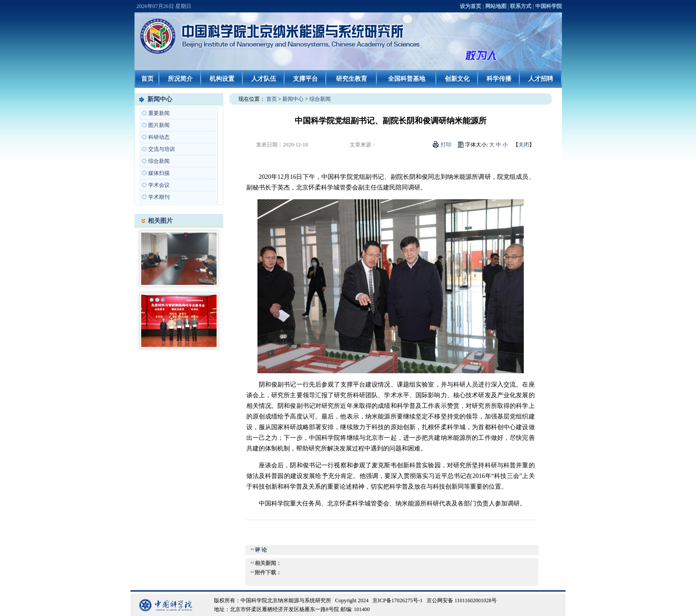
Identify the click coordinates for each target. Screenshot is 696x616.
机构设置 (222, 79)
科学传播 (499, 79)
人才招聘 (541, 79)
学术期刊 (159, 197)
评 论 (261, 550)
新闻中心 (160, 99)
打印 (446, 145)
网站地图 (496, 6)
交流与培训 (162, 149)
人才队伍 (264, 79)
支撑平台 (305, 79)
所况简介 (180, 79)
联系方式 (521, 6)
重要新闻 (159, 113)
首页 (147, 79)
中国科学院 (549, 6)
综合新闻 (159, 161)
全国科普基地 (407, 79)
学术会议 (159, 185)
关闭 (524, 145)
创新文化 (457, 79)
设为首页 (471, 6)
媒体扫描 (159, 173)
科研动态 (159, 137)
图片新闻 (159, 125)
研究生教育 (352, 79)
